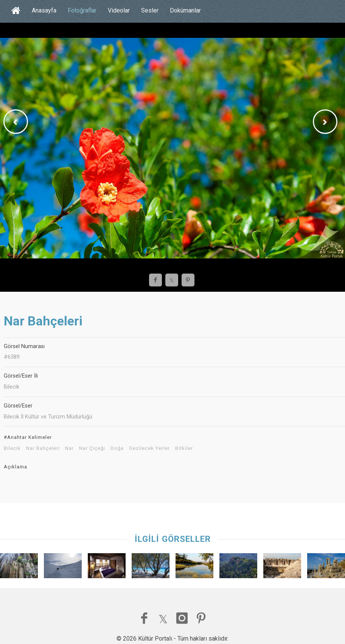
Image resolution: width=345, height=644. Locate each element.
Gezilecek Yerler (149, 448)
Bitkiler (184, 448)
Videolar (119, 10)
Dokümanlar (185, 10)
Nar (69, 448)
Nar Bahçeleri (43, 448)
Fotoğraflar (82, 10)
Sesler (150, 10)
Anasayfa (44, 10)
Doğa (117, 448)
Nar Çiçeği (92, 448)
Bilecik (12, 448)
